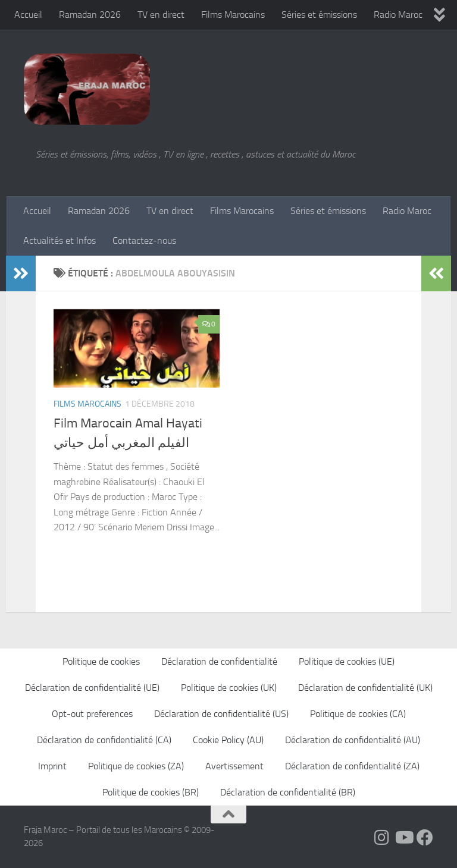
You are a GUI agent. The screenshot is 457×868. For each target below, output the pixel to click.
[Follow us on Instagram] (382, 838)
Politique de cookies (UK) (229, 688)
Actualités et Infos (60, 240)
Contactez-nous (144, 240)
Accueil (28, 15)
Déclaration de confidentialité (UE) (92, 688)
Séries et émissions (319, 15)
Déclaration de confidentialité (219, 661)
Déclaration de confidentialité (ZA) (352, 766)
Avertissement (234, 766)
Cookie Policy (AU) (228, 740)
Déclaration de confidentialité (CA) (104, 740)
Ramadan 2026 (90, 15)
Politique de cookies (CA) (358, 714)
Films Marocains (233, 15)
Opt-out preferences (92, 714)
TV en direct (161, 15)
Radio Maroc (398, 15)
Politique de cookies (101, 661)
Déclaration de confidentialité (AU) (353, 740)
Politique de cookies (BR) (151, 792)
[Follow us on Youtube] (403, 838)
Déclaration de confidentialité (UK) (365, 688)
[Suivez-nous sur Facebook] (425, 838)
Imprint (52, 766)
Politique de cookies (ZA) (136, 766)
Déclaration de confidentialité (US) (221, 714)
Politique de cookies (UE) (347, 661)
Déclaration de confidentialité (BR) (288, 792)
